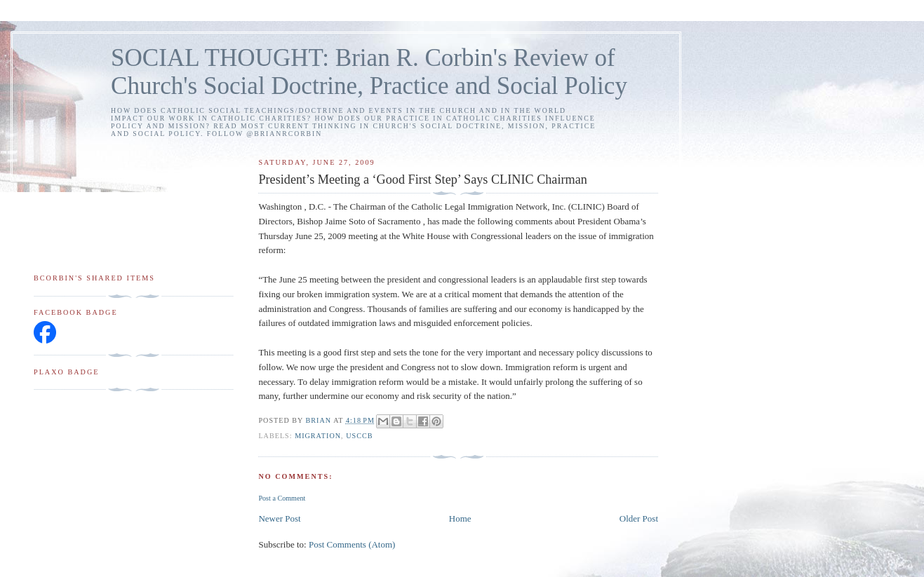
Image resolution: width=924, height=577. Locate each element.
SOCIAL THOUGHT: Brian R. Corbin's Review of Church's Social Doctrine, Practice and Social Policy (369, 72)
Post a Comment (282, 498)
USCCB (359, 436)
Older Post (639, 518)
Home (460, 518)
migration (318, 436)
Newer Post (279, 518)
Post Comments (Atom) (352, 544)
